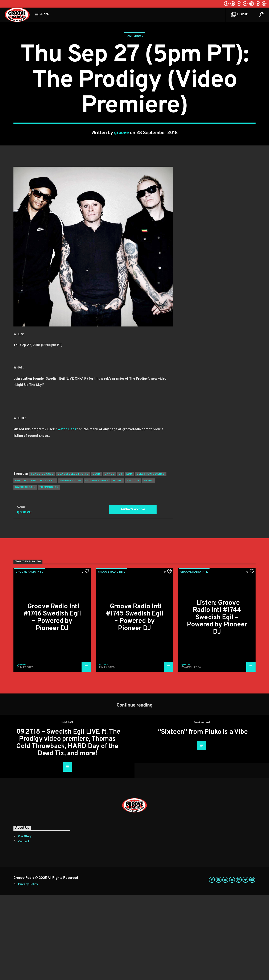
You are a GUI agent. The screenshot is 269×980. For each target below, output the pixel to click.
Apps (45, 14)
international (97, 566)
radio (149, 566)
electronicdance (151, 559)
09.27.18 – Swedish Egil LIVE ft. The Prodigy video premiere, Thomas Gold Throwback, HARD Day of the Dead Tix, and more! (68, 828)
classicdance (42, 559)
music (118, 566)
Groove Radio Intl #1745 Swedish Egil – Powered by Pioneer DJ (135, 703)
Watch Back (67, 514)
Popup (240, 15)
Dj (120, 559)
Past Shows (134, 79)
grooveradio (71, 566)
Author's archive (133, 594)
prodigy (133, 566)
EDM (129, 559)
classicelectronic (73, 559)
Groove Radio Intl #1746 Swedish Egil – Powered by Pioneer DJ (52, 703)
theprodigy (49, 572)
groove (122, 175)
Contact (24, 927)
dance (109, 559)
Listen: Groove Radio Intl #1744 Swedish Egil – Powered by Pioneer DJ (217, 703)
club (96, 559)
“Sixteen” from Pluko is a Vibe (203, 817)
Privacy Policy (28, 969)
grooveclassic (43, 566)
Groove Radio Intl (29, 657)
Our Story (25, 921)
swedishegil (25, 572)
